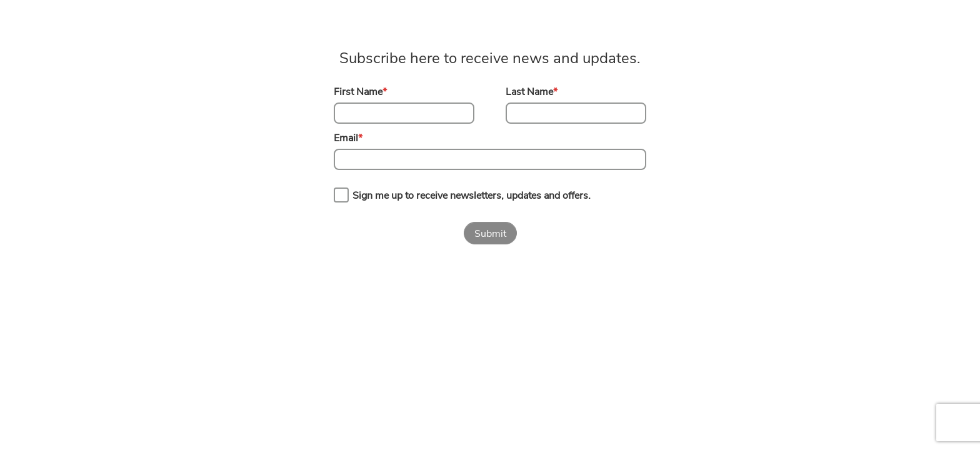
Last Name (532, 92)
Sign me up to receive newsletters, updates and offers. (472, 196)
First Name (360, 92)
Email (348, 138)
